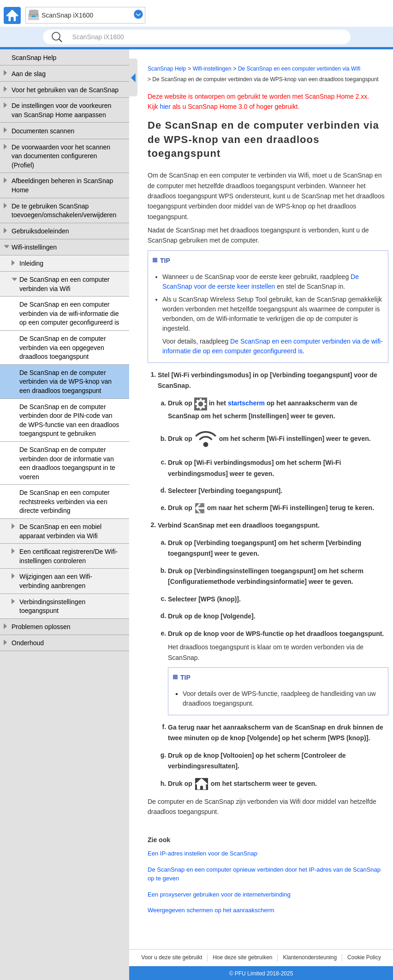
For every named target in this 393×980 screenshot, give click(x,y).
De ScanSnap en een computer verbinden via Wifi (64, 284)
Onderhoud (28, 643)
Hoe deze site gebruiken (242, 957)
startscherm (246, 403)
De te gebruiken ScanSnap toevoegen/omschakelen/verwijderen (64, 211)
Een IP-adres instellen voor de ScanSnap (202, 853)
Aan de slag (29, 74)
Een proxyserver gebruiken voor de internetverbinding (219, 894)
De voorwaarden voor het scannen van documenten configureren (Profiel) (61, 156)
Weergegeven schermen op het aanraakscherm (211, 910)
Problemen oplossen (41, 627)
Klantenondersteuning (310, 957)
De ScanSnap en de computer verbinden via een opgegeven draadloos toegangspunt (63, 347)
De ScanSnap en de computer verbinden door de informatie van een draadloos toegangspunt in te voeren (67, 463)
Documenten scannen (43, 131)
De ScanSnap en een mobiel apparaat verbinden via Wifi (60, 531)
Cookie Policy (364, 957)
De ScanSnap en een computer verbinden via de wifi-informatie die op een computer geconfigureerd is (69, 313)
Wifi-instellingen (34, 247)
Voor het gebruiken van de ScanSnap (65, 90)
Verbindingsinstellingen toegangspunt (52, 606)
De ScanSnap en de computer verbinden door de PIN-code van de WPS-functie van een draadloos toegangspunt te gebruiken (69, 420)
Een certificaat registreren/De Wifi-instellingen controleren (68, 556)
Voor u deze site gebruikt (172, 957)
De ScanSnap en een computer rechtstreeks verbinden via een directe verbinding (64, 502)
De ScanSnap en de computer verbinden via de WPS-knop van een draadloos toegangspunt (65, 382)
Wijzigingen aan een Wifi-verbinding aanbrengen (56, 581)
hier (165, 107)
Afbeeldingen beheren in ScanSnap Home (62, 185)
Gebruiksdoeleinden (40, 231)
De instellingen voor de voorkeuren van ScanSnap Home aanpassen (61, 110)
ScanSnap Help (34, 58)
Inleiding (31, 263)
